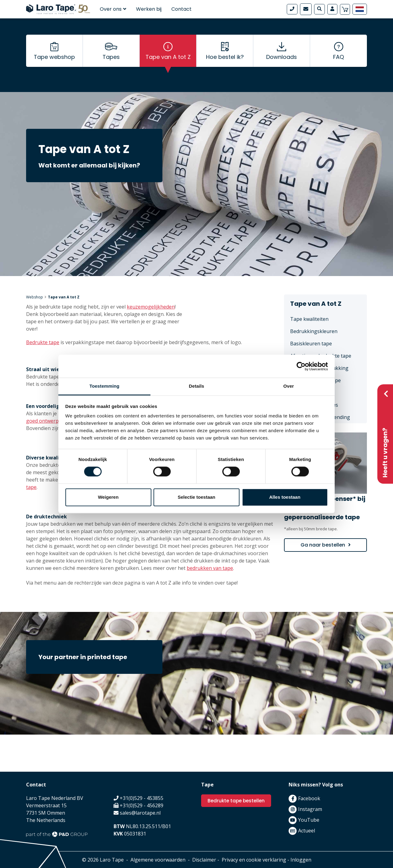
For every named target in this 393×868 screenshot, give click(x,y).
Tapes (111, 61)
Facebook (309, 798)
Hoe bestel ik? (225, 61)
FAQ (339, 61)
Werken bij (149, 9)
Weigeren (108, 497)
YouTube (309, 820)
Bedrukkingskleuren (314, 331)
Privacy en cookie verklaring (254, 860)
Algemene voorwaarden (158, 860)
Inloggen (301, 860)
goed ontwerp (42, 421)
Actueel (307, 831)
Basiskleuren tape (311, 344)
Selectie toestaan (197, 497)
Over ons (113, 9)
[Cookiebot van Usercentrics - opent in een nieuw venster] (301, 366)
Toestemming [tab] (104, 386)
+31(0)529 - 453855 (142, 798)
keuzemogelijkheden (151, 307)
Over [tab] (289, 386)
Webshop (35, 297)
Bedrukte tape (43, 342)
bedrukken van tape (210, 568)
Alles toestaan (285, 497)
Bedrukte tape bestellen (237, 801)
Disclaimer (204, 860)
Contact (181, 9)
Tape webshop (54, 61)
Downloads (282, 61)
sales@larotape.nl (140, 813)
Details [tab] (196, 386)
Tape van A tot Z (168, 61)
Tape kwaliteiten (309, 319)
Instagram (310, 809)
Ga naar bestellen (323, 545)
